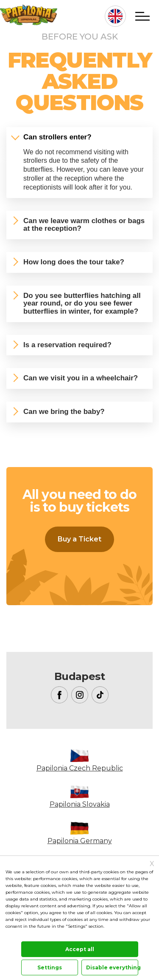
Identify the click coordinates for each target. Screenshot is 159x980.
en (115, 16)
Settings (50, 967)
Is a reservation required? (67, 345)
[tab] (79, 137)
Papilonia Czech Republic (80, 768)
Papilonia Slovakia (80, 804)
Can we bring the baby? (64, 412)
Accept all (80, 949)
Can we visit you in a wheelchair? (81, 378)
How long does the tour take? (74, 262)
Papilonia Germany (80, 841)
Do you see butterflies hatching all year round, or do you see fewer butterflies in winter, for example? (82, 303)
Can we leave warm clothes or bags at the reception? (84, 225)
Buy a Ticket (79, 539)
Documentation (21, 935)
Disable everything (112, 967)
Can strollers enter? (57, 137)
